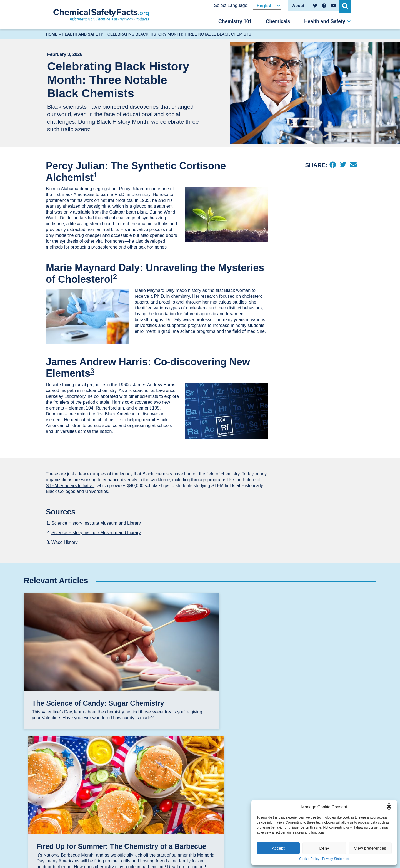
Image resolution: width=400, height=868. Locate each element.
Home (52, 34)
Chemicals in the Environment (269, 795)
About (314, 759)
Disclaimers (321, 767)
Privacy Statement (336, 859)
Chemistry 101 (235, 21)
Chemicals (278, 21)
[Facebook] (333, 165)
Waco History (65, 542)
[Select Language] (267, 6)
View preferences (370, 848)
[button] (389, 807)
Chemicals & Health (272, 784)
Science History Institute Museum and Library (96, 523)
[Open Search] (346, 6)
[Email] (353, 165)
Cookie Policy (309, 859)
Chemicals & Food (271, 776)
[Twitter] (343, 165)
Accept (278, 848)
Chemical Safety (269, 767)
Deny (324, 848)
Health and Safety (325, 21)
